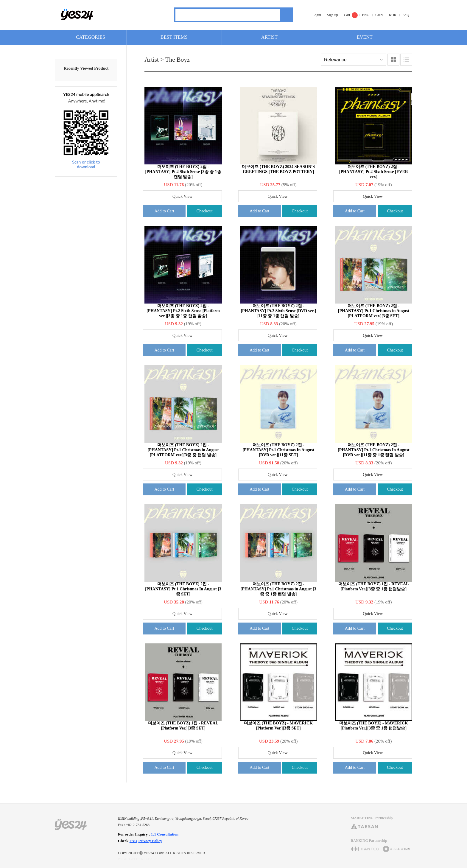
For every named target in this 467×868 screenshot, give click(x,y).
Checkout (205, 211)
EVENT (365, 37)
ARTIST (269, 37)
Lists (406, 60)
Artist (152, 60)
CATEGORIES (91, 37)
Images (393, 60)
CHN (379, 15)
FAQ (406, 15)
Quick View (182, 196)
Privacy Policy (150, 841)
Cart (347, 15)
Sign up (333, 15)
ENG (366, 15)
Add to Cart (164, 211)
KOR (393, 15)
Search (286, 15)
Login (317, 15)
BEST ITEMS (174, 37)
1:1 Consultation (165, 834)
